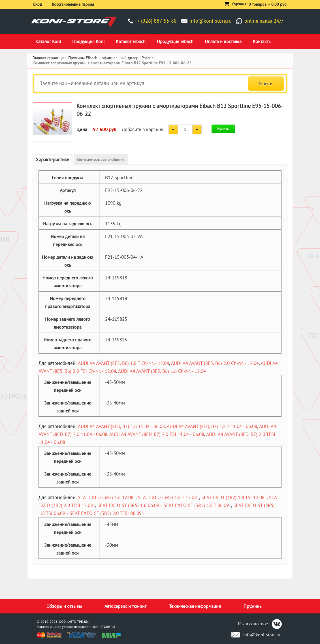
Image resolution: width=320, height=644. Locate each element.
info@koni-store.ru (211, 21)
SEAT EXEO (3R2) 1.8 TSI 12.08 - (234, 497)
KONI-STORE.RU (104, 627)
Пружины (253, 606)
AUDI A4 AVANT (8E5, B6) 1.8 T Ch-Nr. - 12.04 (123, 363)
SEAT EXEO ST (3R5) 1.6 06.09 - (129, 505)
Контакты (262, 41)
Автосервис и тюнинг (125, 606)
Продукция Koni (88, 41)
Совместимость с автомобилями (101, 160)
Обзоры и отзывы (64, 606)
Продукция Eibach (175, 41)
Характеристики (53, 160)
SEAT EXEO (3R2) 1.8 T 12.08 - (168, 497)
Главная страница (48, 58)
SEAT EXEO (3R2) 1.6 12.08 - (107, 497)
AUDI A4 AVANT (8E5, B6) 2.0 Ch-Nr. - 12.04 (215, 363)
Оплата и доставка (223, 41)
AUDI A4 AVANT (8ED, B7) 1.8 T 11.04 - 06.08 (212, 426)
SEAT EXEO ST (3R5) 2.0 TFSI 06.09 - (107, 513)
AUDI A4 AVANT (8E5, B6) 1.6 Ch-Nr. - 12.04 (162, 371)
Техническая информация (195, 606)
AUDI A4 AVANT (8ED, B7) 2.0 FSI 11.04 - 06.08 (157, 434)
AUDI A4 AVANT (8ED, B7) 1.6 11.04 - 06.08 (121, 426)
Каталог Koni (48, 41)
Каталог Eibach (131, 41)
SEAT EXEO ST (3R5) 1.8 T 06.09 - (197, 505)
